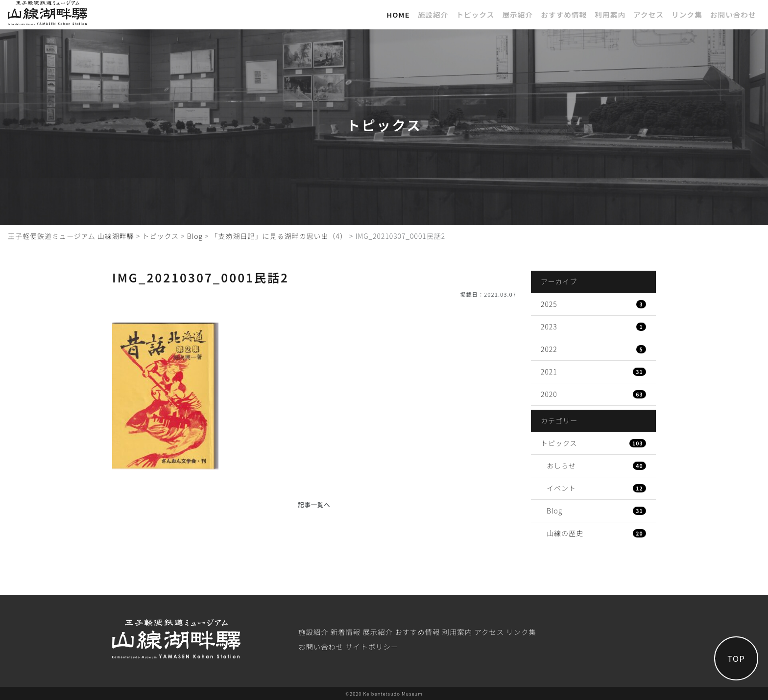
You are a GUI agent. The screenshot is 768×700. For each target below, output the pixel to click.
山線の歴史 (596, 533)
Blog (596, 511)
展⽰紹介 (517, 14)
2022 (593, 349)
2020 (593, 394)
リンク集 (687, 14)
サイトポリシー (372, 646)
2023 (593, 327)
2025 (593, 304)
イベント (596, 488)
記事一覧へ (314, 505)
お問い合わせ (733, 14)
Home (398, 14)
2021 (593, 372)
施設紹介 (433, 14)
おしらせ (596, 466)
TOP (736, 658)
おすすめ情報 (564, 14)
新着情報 (346, 632)
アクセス (648, 14)
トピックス (475, 14)
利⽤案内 (610, 14)
